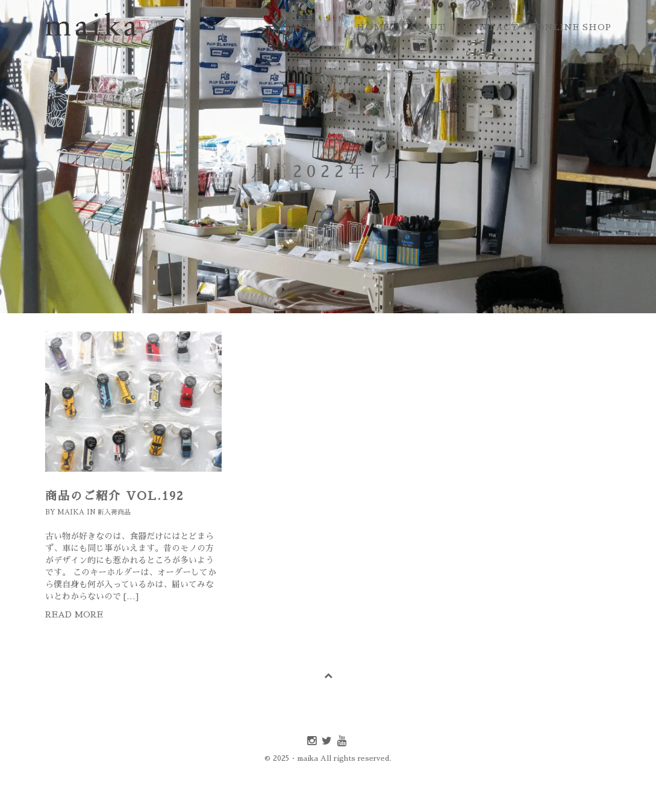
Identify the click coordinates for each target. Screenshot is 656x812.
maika (71, 512)
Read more (74, 614)
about (427, 27)
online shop (574, 27)
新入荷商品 (114, 512)
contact (491, 27)
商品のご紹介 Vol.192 (114, 496)
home (373, 27)
